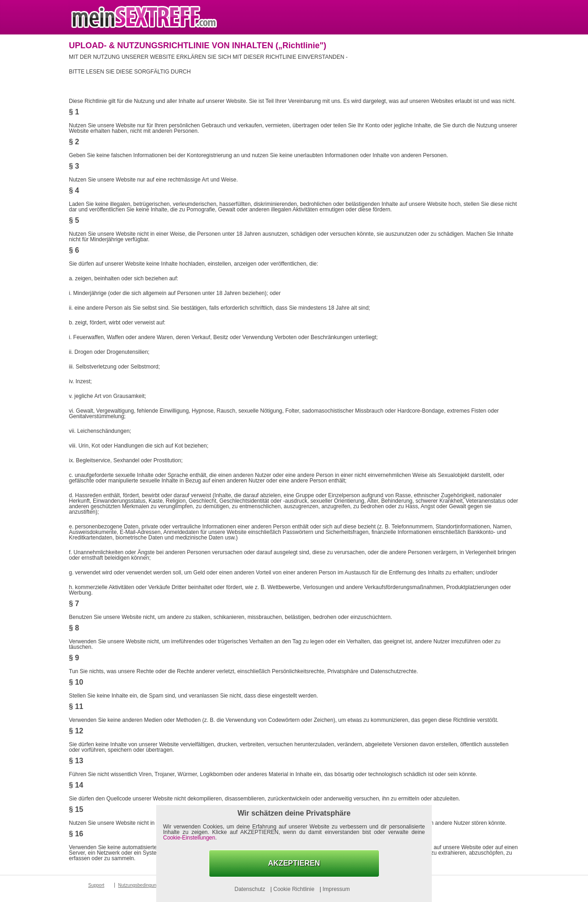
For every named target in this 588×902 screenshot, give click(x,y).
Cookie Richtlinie (295, 889)
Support (96, 885)
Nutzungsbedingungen (141, 885)
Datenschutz (250, 889)
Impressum (336, 889)
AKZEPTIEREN (294, 863)
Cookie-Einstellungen (189, 838)
